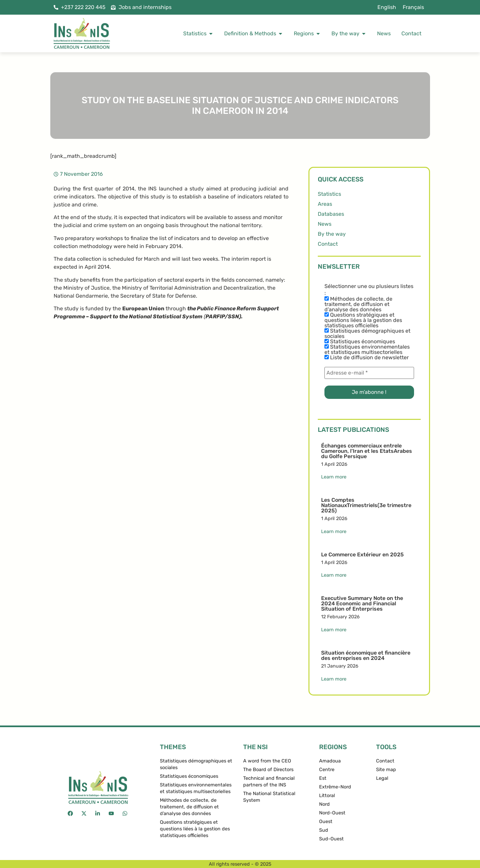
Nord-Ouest (332, 813)
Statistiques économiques (360, 342)
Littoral (327, 796)
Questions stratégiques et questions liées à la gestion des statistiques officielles (363, 320)
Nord (324, 804)
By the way (332, 234)
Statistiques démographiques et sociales (367, 334)
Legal (382, 778)
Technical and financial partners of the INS (269, 782)
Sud (324, 830)
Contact (328, 244)
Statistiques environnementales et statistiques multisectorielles (367, 350)
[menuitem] (387, 7)
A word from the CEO (267, 761)
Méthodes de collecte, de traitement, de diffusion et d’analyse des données (358, 304)
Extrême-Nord (335, 787)
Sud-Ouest (331, 839)
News (325, 224)
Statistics (329, 194)
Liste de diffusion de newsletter (367, 358)
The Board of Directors (268, 770)
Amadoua (330, 761)
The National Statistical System (269, 797)
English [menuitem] (387, 7)
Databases (331, 214)
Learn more (334, 477)
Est (323, 778)
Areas (325, 204)
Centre (327, 770)
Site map (386, 770)
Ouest (326, 822)
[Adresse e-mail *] (369, 373)
